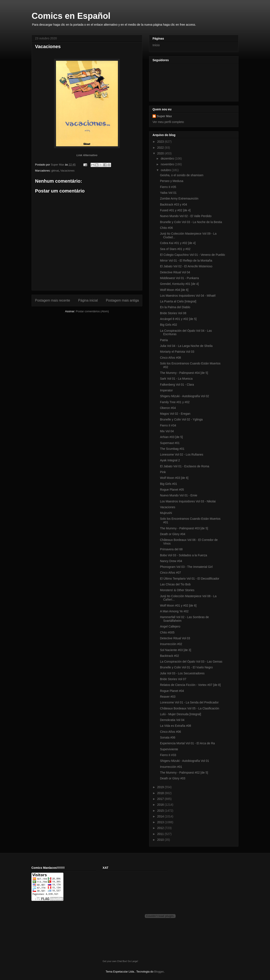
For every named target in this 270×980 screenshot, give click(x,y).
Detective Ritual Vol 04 (175, 272)
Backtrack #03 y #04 (174, 204)
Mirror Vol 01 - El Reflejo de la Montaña (186, 261)
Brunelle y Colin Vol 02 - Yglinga (181, 419)
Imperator (166, 390)
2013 (161, 822)
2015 (161, 811)
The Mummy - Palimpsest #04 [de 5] (184, 373)
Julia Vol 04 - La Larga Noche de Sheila (186, 346)
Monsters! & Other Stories (177, 590)
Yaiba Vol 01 (168, 193)
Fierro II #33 (168, 755)
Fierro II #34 (168, 425)
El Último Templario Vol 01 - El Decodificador (190, 579)
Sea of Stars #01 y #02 (175, 249)
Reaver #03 (168, 697)
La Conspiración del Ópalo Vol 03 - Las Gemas (191, 662)
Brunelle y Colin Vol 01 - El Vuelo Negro (186, 667)
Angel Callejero (170, 626)
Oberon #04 (168, 408)
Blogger (159, 972)
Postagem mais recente (53, 300)
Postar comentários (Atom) (92, 311)
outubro (166, 170)
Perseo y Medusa (172, 181)
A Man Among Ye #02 (174, 611)
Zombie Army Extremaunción (179, 198)
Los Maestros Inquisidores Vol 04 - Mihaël (188, 296)
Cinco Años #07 (170, 573)
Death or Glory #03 (173, 778)
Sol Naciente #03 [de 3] (176, 650)
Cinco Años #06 (170, 732)
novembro (168, 164)
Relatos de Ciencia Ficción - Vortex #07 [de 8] (190, 685)
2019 (161, 787)
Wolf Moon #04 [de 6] (174, 290)
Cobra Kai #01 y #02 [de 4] (178, 243)
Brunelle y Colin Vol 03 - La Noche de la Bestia (191, 222)
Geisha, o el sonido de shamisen (182, 175)
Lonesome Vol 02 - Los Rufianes (182, 454)
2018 (161, 793)
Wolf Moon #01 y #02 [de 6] (178, 605)
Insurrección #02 (171, 644)
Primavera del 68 (171, 549)
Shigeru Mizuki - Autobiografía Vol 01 (185, 761)
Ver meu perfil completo (168, 122)
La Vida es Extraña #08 (175, 726)
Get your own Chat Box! (115, 961)
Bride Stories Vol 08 (173, 313)
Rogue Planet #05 (172, 490)
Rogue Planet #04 (172, 691)
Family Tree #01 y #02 (175, 402)
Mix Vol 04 (167, 431)
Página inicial (88, 300)
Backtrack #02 (169, 656)
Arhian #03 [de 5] (171, 437)
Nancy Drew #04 (171, 561)
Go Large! (133, 961)
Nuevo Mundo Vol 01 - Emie (179, 495)
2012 (161, 828)
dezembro (168, 158)
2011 (161, 834)
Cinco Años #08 (170, 358)
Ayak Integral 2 (170, 460)
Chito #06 (166, 228)
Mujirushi (166, 513)
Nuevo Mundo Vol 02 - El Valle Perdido (186, 216)
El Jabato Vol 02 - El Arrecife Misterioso (186, 266)
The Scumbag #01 (172, 449)
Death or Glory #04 (173, 534)
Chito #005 (167, 632)
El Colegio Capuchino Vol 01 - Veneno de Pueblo (192, 255)
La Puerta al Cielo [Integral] (178, 301)
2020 (161, 153)
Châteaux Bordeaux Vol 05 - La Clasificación (190, 708)
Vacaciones (67, 171)
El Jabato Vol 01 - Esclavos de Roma (185, 466)
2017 (161, 799)
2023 (161, 142)
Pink (163, 472)
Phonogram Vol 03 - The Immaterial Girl (186, 567)
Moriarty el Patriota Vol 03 (177, 352)
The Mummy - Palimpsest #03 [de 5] (184, 528)
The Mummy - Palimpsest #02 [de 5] (184, 773)
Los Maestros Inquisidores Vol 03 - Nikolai (188, 501)
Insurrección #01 (171, 767)
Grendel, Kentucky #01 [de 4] (179, 284)
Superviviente (169, 749)
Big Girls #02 (169, 325)
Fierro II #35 (168, 187)
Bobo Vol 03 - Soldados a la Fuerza (183, 555)
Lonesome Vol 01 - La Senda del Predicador (189, 702)
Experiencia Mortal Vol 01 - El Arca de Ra (187, 743)
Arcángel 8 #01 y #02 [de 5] (178, 319)
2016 (161, 805)
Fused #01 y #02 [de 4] (175, 210)
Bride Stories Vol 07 (173, 679)
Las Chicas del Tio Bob (175, 584)
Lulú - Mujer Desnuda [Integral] (180, 714)
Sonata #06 (168, 737)
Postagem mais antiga (122, 300)
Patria (164, 340)
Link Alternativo (87, 155)
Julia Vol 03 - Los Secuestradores (182, 673)
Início (156, 45)
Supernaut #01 (170, 443)
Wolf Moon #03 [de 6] (174, 478)
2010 (161, 840)
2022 (161, 148)
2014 (161, 816)
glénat (55, 171)
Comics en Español (71, 16)
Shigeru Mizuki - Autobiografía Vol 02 (185, 396)
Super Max (164, 116)
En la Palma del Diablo (175, 307)
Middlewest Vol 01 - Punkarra (179, 278)
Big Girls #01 (169, 484)
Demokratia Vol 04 (172, 720)
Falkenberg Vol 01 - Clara (177, 385)
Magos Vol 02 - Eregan (175, 414)
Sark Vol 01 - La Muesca (176, 379)
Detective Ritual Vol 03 (175, 638)
